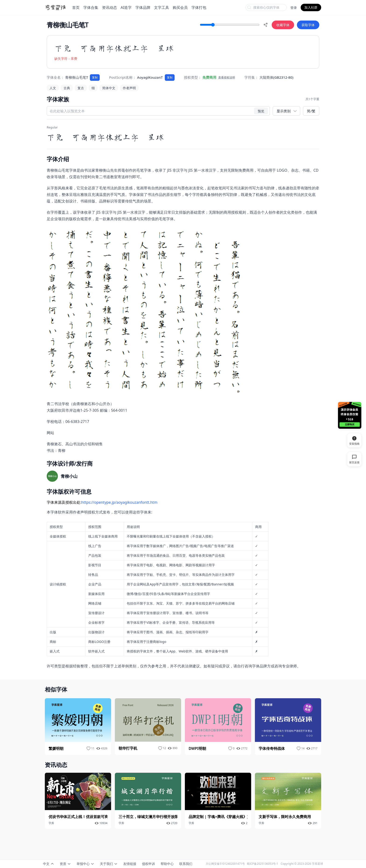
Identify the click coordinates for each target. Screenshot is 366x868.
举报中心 (85, 864)
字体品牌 (143, 7)
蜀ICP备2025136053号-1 (262, 864)
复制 (95, 77)
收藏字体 (283, 25)
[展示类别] (286, 111)
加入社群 (311, 7)
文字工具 (162, 7)
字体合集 (91, 7)
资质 (65, 864)
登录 (294, 8)
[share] (266, 25)
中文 (49, 864)
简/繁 (311, 111)
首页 (76, 7)
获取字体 (308, 25)
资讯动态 (109, 7)
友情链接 (130, 864)
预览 (261, 111)
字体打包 (199, 7)
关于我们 (109, 864)
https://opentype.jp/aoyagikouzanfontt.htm (119, 502)
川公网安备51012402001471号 (225, 864)
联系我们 (186, 864)
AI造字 (126, 7)
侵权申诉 (148, 864)
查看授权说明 (227, 77)
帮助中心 (167, 864)
